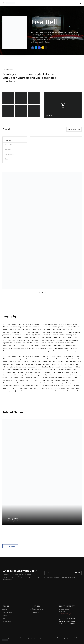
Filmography (9, 140)
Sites (7, 159)
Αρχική (5, 609)
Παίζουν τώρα (7, 612)
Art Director (35, 16)
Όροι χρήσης (35, 612)
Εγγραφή (77, 573)
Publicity (8, 150)
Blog (4, 618)
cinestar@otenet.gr (65, 614)
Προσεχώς (6, 615)
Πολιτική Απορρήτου (37, 609)
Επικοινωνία (7, 621)
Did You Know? (10, 154)
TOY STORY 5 (42, 292)
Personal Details (10, 145)
